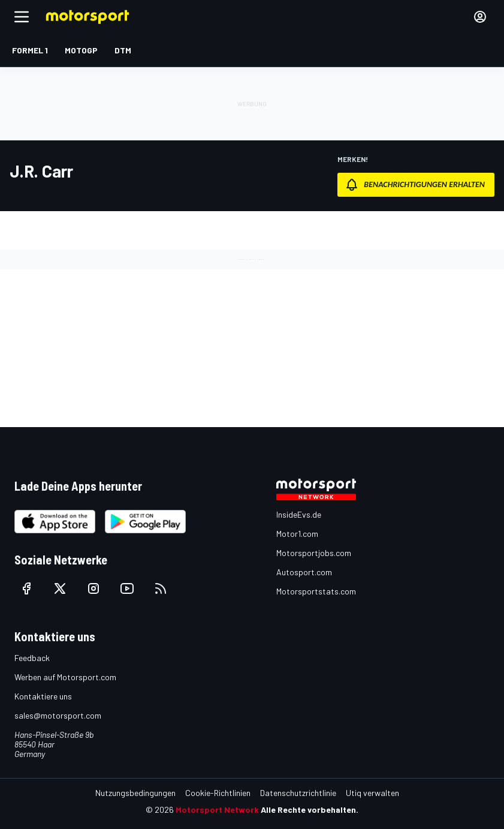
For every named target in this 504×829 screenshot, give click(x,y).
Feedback (32, 658)
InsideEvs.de (299, 514)
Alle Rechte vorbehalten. (310, 810)
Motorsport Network (217, 810)
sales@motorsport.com (58, 715)
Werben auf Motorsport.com (65, 677)
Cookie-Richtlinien (218, 793)
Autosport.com (304, 572)
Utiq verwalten (372, 793)
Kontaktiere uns (43, 696)
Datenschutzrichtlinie (298, 793)
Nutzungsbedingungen (135, 793)
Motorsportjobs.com (314, 553)
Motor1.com (297, 534)
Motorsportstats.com (316, 591)
